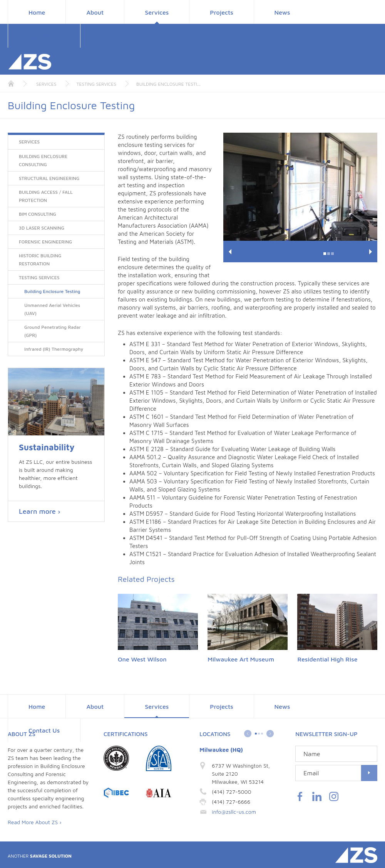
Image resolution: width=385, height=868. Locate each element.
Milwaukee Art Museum (241, 659)
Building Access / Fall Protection (46, 196)
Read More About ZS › (35, 822)
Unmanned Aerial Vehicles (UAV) (52, 309)
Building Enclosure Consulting (43, 160)
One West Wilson (142, 659)
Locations (215, 734)
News (282, 12)
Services (157, 12)
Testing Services (96, 84)
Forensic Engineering (45, 242)
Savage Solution (40, 856)
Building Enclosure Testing (52, 291)
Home (37, 12)
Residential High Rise (327, 659)
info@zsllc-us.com (234, 812)
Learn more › (40, 511)
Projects (221, 12)
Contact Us (44, 36)
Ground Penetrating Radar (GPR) (53, 331)
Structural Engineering (49, 178)
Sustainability (47, 447)
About (95, 12)
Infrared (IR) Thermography (54, 349)
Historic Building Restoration (40, 260)
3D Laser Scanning (42, 228)
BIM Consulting (38, 214)
